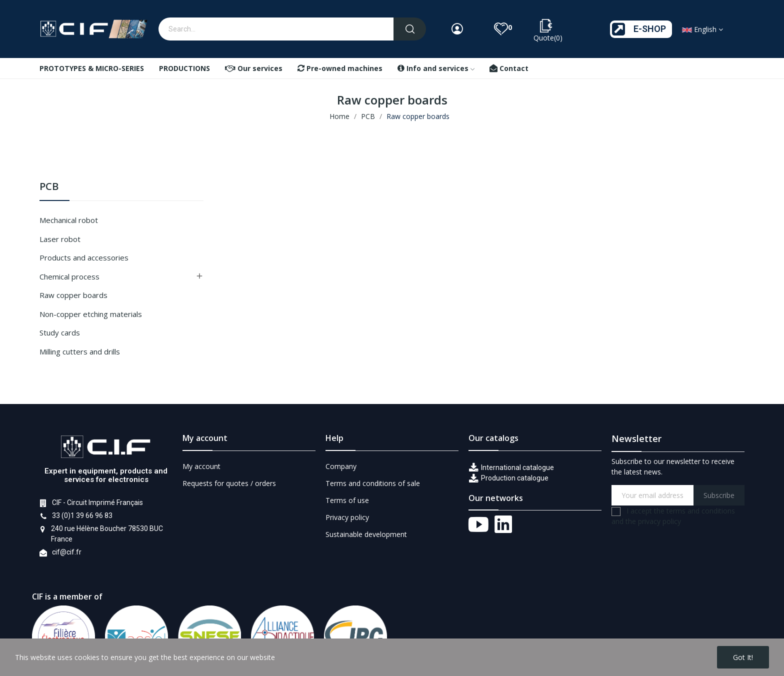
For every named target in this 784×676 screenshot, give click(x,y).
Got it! (743, 657)
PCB (49, 187)
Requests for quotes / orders (229, 483)
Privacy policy (347, 517)
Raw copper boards (73, 295)
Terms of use (347, 500)
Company (341, 466)
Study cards (60, 332)
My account (201, 466)
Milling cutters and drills (80, 351)
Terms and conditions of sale (373, 483)
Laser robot (60, 239)
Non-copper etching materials (91, 314)
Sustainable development (366, 534)
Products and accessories (84, 257)
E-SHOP (650, 29)
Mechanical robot (69, 220)
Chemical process (69, 276)
